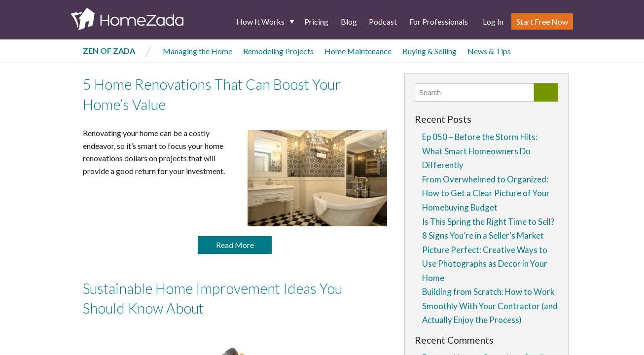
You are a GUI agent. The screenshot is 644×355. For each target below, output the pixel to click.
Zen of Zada (109, 51)
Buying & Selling (429, 51)
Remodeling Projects (278, 51)
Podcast (383, 21)
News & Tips (489, 51)
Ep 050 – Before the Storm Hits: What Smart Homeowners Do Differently (480, 151)
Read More (235, 245)
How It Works (260, 21)
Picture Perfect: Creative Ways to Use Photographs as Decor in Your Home (485, 264)
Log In (493, 21)
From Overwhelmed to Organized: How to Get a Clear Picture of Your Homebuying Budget (486, 193)
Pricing (316, 21)
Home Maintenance (358, 51)
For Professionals (439, 21)
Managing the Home (197, 51)
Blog (349, 21)
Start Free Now (542, 21)
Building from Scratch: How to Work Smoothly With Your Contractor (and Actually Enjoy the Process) (490, 306)
